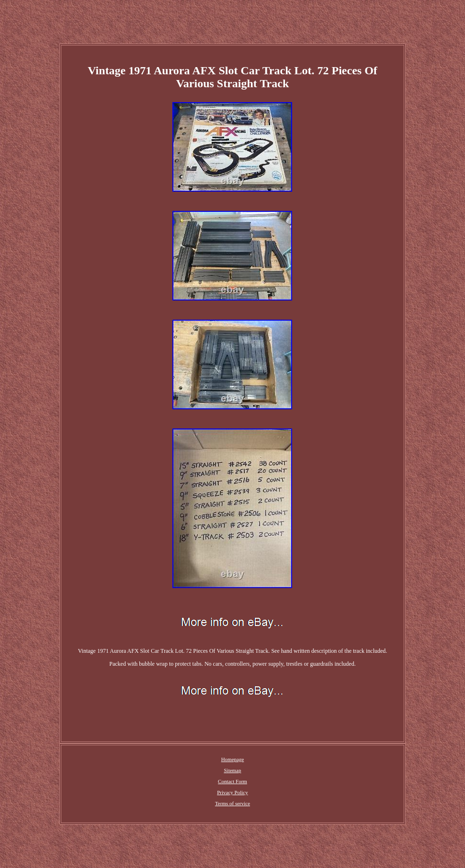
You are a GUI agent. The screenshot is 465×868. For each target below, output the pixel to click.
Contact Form (232, 781)
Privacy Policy (232, 792)
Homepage (233, 759)
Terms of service (232, 803)
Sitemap (232, 770)
